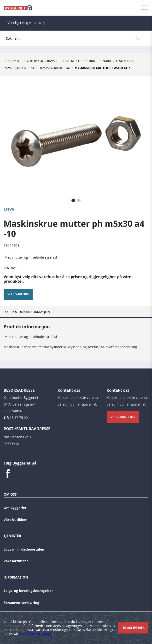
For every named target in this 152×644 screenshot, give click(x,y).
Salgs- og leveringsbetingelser (28, 591)
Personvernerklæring (21, 602)
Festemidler (72, 61)
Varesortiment (16, 561)
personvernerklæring (36, 634)
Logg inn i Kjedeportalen (24, 549)
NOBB (107, 61)
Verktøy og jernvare (42, 61)
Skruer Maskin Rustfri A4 (50, 68)
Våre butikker (15, 519)
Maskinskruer (15, 68)
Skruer (92, 61)
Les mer (10, 267)
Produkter (13, 61)
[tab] (76, 312)
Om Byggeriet (15, 507)
